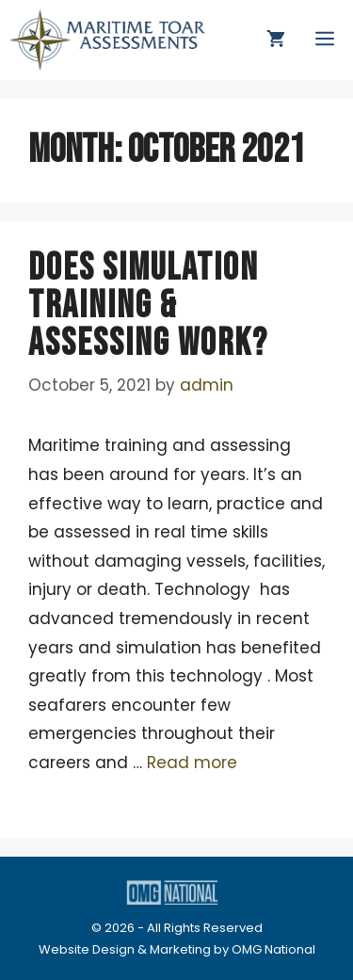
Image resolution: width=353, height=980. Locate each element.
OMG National (273, 949)
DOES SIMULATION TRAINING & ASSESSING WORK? (148, 306)
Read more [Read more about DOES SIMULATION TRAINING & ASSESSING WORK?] (192, 763)
